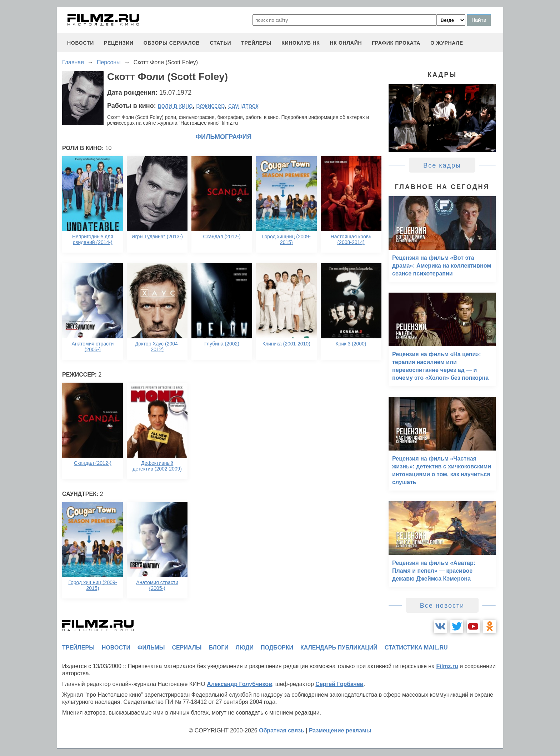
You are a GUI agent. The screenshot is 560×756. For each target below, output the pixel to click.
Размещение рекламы (340, 730)
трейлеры (256, 43)
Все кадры (442, 165)
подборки (277, 648)
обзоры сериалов (172, 43)
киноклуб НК (301, 43)
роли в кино (175, 106)
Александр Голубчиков (239, 684)
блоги (218, 648)
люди (245, 648)
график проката (396, 43)
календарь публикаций (339, 648)
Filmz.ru (447, 666)
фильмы (151, 648)
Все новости (442, 606)
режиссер (210, 106)
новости (81, 43)
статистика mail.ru (416, 648)
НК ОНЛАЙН (346, 43)
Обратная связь (282, 730)
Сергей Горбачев (339, 684)
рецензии (119, 43)
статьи (220, 43)
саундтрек (243, 106)
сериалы (187, 648)
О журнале (447, 43)
